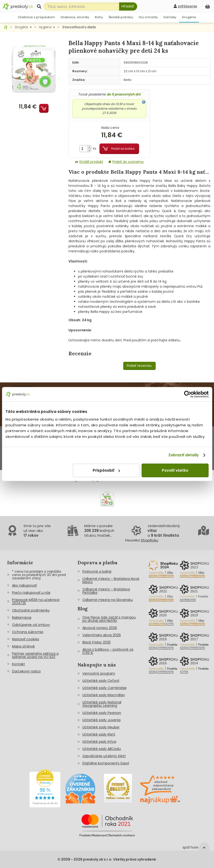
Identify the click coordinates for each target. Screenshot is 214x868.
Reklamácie (22, 618)
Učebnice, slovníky (75, 17)
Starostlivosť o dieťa (79, 27)
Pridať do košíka (123, 149)
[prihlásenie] (185, 6)
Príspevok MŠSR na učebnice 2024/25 (36, 601)
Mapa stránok (23, 646)
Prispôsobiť (106, 470)
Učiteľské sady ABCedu (102, 749)
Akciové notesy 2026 (100, 628)
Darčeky (170, 17)
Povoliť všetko (175, 470)
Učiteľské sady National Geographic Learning (102, 704)
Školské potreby (121, 17)
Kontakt (18, 664)
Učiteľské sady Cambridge (104, 688)
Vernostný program (99, 673)
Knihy (99, 17)
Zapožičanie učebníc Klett (104, 756)
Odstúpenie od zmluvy (31, 625)
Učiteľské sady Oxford (101, 681)
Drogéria (189, 17)
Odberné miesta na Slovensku (108, 600)
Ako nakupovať (24, 585)
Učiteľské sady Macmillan (104, 695)
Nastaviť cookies (26, 639)
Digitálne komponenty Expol (106, 763)
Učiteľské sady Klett (99, 734)
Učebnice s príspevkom (36, 17)
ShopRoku (150, 540)
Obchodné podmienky (31, 610)
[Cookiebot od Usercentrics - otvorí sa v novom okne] (187, 394)
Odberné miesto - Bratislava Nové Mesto (111, 580)
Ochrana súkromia (28, 632)
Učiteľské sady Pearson (102, 713)
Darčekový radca (26, 671)
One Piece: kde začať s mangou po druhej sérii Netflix (109, 619)
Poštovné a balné (97, 571)
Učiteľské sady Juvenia (101, 720)
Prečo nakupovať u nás (31, 593)
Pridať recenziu (139, 366)
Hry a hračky (148, 17)
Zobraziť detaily (184, 455)
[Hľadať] (128, 6)
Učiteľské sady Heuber (101, 727)
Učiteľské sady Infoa (99, 742)
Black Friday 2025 (97, 642)
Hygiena (45, 27)
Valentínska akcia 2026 (102, 635)
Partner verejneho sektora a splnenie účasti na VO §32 (35, 655)
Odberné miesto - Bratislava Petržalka (106, 591)
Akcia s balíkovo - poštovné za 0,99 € (108, 651)
